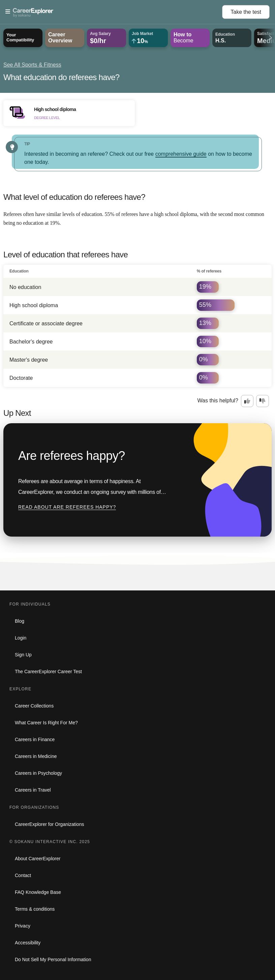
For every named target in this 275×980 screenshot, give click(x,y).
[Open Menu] (114, 12)
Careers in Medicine (36, 756)
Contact (23, 875)
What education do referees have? (62, 77)
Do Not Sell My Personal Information (53, 959)
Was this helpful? (218, 401)
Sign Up (23, 655)
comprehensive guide (181, 154)
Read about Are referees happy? (67, 507)
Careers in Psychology (38, 773)
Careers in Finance (35, 739)
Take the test (246, 12)
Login (21, 638)
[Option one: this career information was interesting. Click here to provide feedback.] (247, 401)
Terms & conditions (35, 909)
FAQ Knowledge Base (38, 892)
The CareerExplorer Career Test (48, 672)
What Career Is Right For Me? (46, 723)
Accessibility (28, 943)
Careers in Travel (33, 790)
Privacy (23, 926)
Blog (20, 621)
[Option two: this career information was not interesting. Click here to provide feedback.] (263, 401)
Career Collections (34, 706)
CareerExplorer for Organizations (49, 824)
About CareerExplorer (38, 859)
